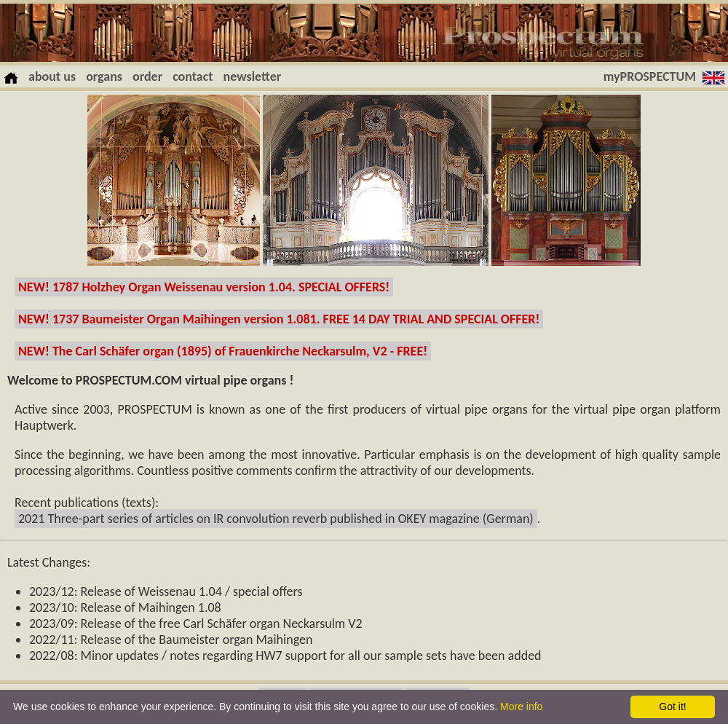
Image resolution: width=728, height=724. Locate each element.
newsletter (253, 76)
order (147, 76)
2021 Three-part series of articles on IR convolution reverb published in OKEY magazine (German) (276, 519)
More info (521, 707)
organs (104, 76)
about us (52, 76)
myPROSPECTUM (650, 76)
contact (193, 76)
